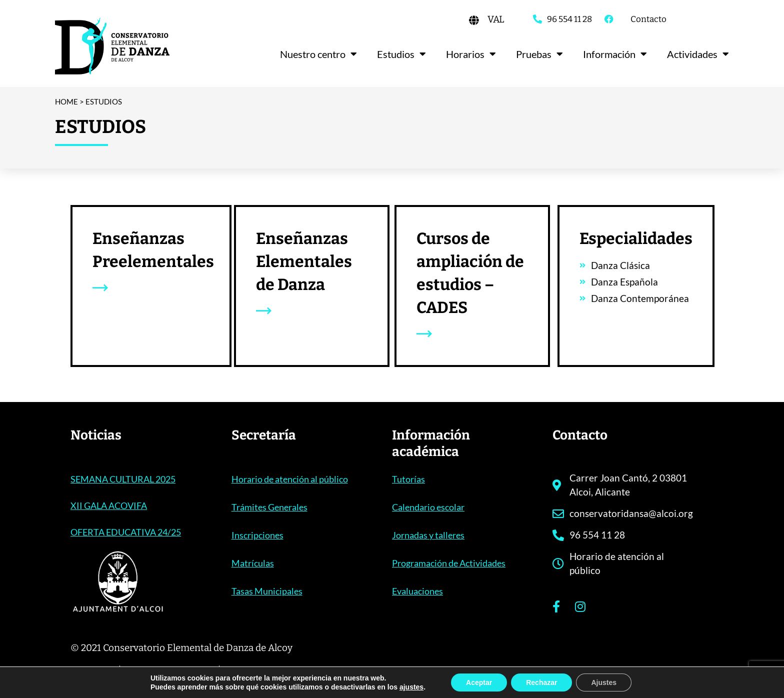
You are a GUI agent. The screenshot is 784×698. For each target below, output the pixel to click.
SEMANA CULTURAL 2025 (123, 479)
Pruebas (539, 54)
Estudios (401, 54)
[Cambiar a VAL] (496, 19)
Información (615, 54)
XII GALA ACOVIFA (109, 505)
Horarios (471, 54)
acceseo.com (685, 675)
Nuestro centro (318, 54)
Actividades (698, 54)
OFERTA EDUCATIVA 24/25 (126, 532)
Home (66, 101)
